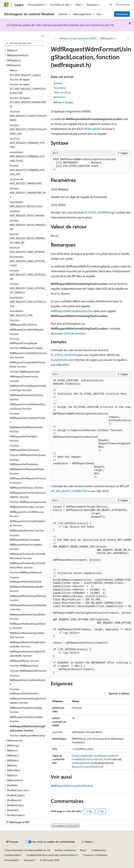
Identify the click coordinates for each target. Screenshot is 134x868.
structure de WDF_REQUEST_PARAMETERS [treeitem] (26, 181)
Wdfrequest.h (107, 38)
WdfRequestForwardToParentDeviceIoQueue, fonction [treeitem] (28, 406)
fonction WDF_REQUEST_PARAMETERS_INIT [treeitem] (28, 193)
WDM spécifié (92, 129)
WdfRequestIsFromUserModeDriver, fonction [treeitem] (28, 523)
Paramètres (60, 88)
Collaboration (99, 850)
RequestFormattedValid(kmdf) (88, 767)
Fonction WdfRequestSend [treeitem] (24, 666)
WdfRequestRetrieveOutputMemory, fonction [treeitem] (28, 626)
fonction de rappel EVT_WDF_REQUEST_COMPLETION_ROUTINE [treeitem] (28, 89)
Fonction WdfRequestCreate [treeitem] (25, 372)
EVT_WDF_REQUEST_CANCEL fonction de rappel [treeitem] (25, 77)
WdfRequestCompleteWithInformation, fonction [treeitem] (28, 355)
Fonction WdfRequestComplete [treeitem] (26, 348)
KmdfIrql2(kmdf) (81, 763)
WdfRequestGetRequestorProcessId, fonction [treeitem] (28, 480)
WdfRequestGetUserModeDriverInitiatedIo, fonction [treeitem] (28, 495)
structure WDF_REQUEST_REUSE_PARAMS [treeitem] (27, 213)
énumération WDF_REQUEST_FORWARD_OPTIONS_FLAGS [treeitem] (27, 156)
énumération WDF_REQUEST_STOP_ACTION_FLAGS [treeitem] (28, 302)
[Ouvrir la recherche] (111, 5)
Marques (29, 860)
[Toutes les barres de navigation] (54, 39)
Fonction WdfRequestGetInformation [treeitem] (24, 448)
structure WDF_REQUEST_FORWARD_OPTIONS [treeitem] (27, 143)
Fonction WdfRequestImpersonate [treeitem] (28, 502)
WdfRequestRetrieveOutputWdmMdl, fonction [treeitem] (27, 635)
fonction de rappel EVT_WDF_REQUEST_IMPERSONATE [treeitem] (28, 102)
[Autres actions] (128, 39)
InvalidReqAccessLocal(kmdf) (87, 759)
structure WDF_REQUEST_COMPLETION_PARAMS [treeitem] (28, 116)
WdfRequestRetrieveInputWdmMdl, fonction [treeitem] (28, 607)
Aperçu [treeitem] (14, 70)
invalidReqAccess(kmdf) (106, 756)
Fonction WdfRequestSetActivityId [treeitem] (28, 671)
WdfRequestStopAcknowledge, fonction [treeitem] (26, 710)
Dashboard (122, 14)
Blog (82, 850)
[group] (91, 429)
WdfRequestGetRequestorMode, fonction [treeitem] (27, 471)
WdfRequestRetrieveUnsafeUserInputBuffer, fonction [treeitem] (28, 644)
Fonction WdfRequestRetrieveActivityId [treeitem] (25, 580)
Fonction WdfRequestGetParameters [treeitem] (24, 462)
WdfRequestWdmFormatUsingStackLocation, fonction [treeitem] (28, 728)
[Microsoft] (6, 5)
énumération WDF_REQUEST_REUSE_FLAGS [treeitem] (26, 204)
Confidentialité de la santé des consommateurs (51, 855)
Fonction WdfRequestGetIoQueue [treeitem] (28, 455)
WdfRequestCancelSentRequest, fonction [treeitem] (27, 332)
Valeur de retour (62, 92)
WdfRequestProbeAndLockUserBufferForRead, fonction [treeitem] (28, 556)
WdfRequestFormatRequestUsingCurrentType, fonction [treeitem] (28, 388)
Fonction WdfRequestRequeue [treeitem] (26, 572)
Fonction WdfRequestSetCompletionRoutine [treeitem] (28, 680)
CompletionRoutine (63, 360)
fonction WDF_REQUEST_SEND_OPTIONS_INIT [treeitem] (28, 275)
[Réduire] (43, 36)
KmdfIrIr (108, 759)
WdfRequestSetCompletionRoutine (72, 311)
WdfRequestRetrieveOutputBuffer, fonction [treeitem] (28, 617)
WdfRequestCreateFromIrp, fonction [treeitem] (24, 379)
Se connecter (123, 4)
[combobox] (24, 43)
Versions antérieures (65, 850)
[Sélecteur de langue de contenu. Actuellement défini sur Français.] (12, 842)
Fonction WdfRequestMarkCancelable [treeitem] (25, 537)
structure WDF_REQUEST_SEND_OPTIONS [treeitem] (27, 250)
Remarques (59, 97)
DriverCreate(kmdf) (82, 756)
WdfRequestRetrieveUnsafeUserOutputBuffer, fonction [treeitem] (27, 654)
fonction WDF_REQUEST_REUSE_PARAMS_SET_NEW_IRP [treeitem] (28, 238)
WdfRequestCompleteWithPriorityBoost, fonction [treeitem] (28, 364)
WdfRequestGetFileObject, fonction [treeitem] (24, 439)
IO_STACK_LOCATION (97, 212)
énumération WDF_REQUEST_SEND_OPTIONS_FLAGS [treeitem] (28, 261)
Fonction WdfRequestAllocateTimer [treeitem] (23, 322)
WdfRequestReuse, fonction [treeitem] (24, 661)
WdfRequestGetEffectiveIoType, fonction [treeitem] (26, 429)
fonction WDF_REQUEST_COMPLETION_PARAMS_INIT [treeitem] (28, 129)
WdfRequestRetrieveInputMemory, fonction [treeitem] (28, 598)
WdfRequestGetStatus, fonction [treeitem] (27, 488)
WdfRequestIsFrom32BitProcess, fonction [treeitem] (27, 514)
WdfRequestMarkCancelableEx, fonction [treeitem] (26, 547)
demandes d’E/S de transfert (68, 333)
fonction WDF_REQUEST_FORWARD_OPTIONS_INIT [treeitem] (27, 170)
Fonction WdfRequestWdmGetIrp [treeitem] (27, 735)
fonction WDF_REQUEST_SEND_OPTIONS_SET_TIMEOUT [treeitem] (28, 288)
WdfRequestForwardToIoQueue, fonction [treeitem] (27, 397)
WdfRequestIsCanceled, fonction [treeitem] (27, 507)
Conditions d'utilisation (95, 855)
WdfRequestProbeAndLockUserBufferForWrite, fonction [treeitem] (28, 565)
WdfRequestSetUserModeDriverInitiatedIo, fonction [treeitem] (28, 701)
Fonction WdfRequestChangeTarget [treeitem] (23, 341)
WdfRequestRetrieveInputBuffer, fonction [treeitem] (27, 589)
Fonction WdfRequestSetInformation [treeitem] (24, 691)
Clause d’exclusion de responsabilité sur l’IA (27, 850)
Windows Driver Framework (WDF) (78, 38)
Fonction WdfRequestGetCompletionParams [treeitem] (28, 418)
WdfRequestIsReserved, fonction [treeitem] (27, 530)
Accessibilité (11, 860)
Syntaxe (58, 83)
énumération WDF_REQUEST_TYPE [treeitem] (21, 313)
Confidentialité (12, 855)
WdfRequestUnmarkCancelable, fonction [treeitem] (26, 719)
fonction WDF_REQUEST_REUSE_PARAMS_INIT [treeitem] (28, 225)
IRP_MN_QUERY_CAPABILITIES (69, 491)
